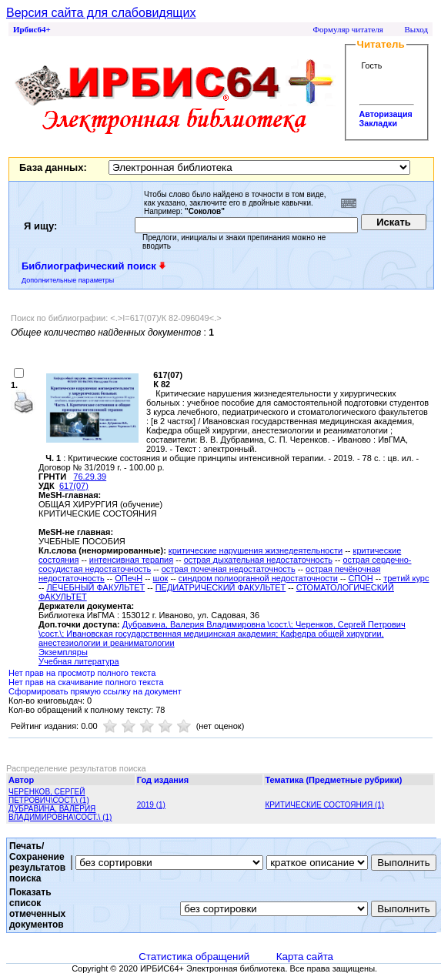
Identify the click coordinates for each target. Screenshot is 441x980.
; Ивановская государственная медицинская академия (169, 634)
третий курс (406, 578)
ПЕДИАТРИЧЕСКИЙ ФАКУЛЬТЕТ (221, 587)
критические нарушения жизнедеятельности (256, 550)
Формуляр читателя (348, 29)
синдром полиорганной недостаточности (258, 578)
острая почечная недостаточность (229, 569)
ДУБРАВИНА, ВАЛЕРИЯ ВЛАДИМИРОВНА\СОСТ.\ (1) (60, 813)
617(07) (74, 486)
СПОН (360, 578)
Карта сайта (305, 957)
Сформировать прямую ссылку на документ (95, 691)
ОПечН (129, 578)
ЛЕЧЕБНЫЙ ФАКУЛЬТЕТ (95, 587)
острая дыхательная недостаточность (258, 560)
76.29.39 (90, 477)
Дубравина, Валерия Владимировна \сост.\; (209, 624)
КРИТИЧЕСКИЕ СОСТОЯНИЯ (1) (324, 805)
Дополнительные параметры (68, 280)
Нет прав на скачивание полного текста (86, 682)
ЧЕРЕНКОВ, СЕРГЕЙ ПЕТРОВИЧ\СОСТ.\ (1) (49, 796)
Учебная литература (79, 661)
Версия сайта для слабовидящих (101, 13)
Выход (416, 29)
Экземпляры (63, 652)
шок (161, 578)
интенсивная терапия (131, 560)
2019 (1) (151, 805)
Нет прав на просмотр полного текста (82, 673)
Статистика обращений (194, 957)
